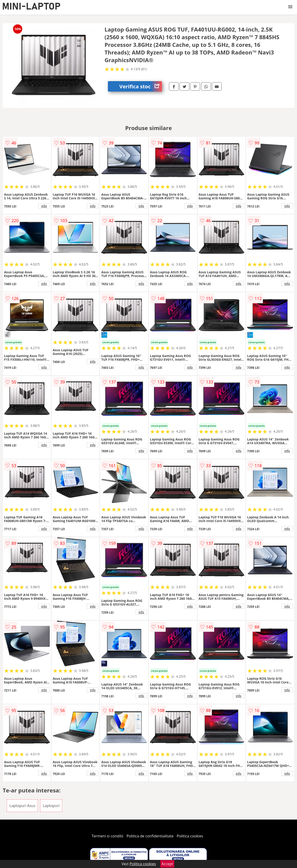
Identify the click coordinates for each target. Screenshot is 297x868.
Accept (167, 864)
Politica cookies (190, 836)
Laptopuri (51, 806)
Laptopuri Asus (22, 806)
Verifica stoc (141, 86)
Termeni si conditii (108, 836)
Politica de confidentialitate (150, 836)
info (44, 206)
